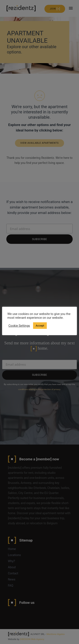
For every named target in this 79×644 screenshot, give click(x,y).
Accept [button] (40, 326)
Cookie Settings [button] (19, 326)
